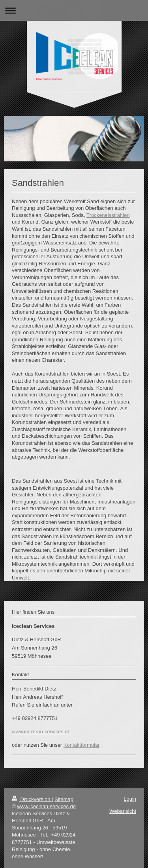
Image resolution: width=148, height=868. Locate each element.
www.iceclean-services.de (41, 732)
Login (130, 799)
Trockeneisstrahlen (108, 215)
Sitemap (64, 799)
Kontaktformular (81, 745)
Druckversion (32, 799)
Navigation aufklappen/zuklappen (74, 10)
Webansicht (123, 811)
